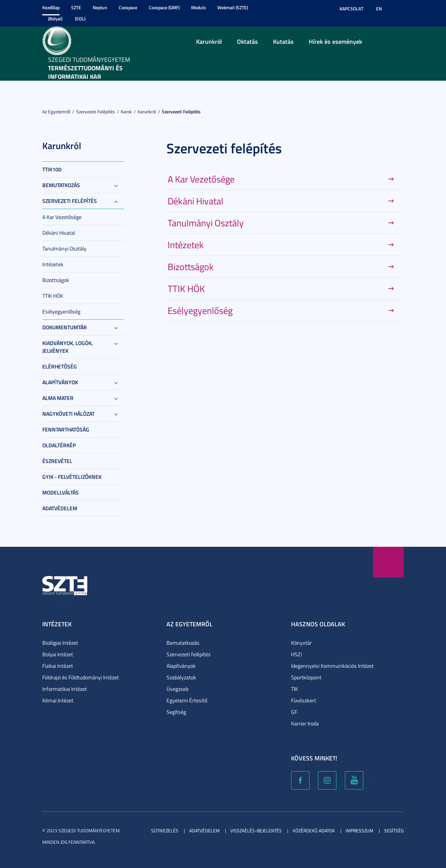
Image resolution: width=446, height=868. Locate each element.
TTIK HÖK (53, 296)
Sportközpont (306, 677)
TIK (295, 689)
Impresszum (359, 831)
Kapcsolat (351, 9)
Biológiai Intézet (60, 643)
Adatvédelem (60, 508)
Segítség (176, 712)
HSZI (296, 654)
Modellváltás (61, 492)
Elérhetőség (60, 366)
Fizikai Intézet (58, 666)
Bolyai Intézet (58, 654)
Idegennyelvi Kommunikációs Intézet (332, 666)
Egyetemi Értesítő (187, 700)
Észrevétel (57, 461)
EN (379, 9)
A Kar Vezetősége (62, 217)
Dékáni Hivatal (59, 233)
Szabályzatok (181, 677)
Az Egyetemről (56, 112)
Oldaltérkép (59, 445)
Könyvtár (301, 643)
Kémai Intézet (58, 700)
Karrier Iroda (305, 723)
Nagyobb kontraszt (399, 9)
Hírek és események (335, 41)
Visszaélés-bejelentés (256, 831)
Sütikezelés (165, 831)
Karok (126, 112)
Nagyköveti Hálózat (68, 414)
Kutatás (283, 41)
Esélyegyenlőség (61, 311)
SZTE (76, 7)
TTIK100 (52, 169)
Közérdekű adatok (314, 831)
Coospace (128, 7)
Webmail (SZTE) (233, 7)
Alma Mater (58, 398)
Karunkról (209, 41)
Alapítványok (60, 382)
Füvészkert (304, 700)
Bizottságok (56, 280)
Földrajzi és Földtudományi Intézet (81, 677)
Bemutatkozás (61, 185)
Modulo (198, 7)
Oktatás (247, 41)
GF (294, 712)
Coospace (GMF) (164, 7)
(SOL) (80, 19)
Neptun (100, 7)
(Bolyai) (55, 19)
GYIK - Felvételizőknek (72, 477)
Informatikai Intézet (65, 689)
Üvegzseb (177, 689)
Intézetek (53, 264)
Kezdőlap (51, 7)
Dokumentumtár (65, 327)
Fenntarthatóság (66, 429)
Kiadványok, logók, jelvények (67, 347)
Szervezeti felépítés (96, 112)
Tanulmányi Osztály (64, 248)
